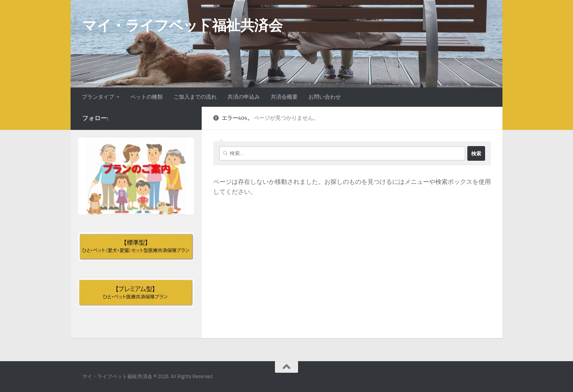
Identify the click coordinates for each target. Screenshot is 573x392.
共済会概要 (284, 97)
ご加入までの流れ (195, 97)
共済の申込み (244, 97)
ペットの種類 (147, 97)
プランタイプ (98, 97)
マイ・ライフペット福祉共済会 (182, 25)
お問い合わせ (325, 97)
